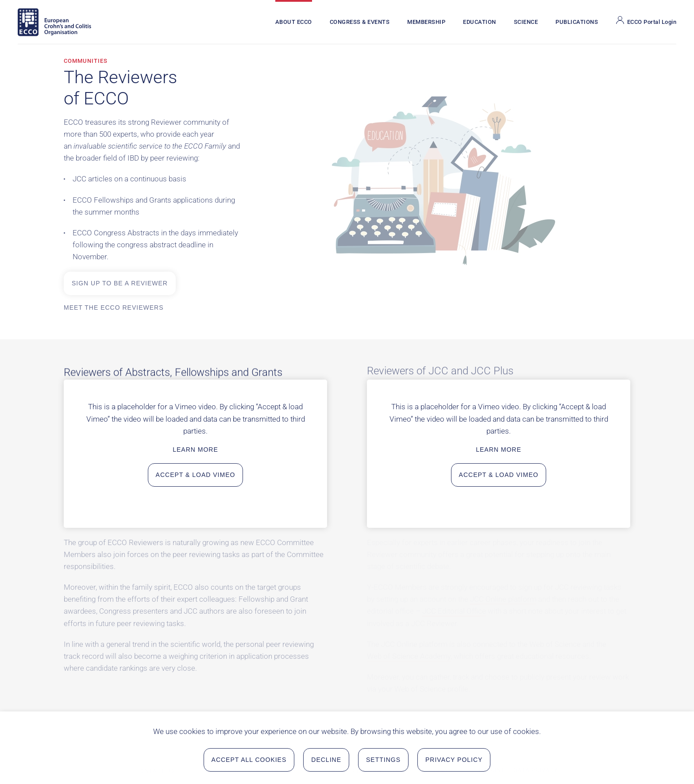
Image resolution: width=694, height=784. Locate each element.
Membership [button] (426, 22)
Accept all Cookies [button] (249, 761)
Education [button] (480, 22)
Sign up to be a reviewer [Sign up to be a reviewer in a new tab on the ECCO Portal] (120, 283)
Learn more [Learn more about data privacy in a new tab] (195, 450)
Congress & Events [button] (360, 22)
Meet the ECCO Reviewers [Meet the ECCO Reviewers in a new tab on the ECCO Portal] (114, 307)
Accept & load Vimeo (196, 475)
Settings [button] (383, 761)
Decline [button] (326, 761)
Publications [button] (577, 22)
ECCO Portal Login (646, 20)
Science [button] (526, 22)
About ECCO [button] (294, 22)
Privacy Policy (454, 761)
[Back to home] (54, 22)
